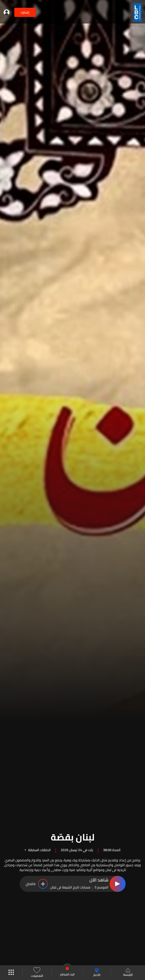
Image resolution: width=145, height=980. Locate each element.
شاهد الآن (99, 880)
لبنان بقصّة (73, 836)
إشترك (25, 12)
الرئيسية (128, 973)
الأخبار (97, 973)
